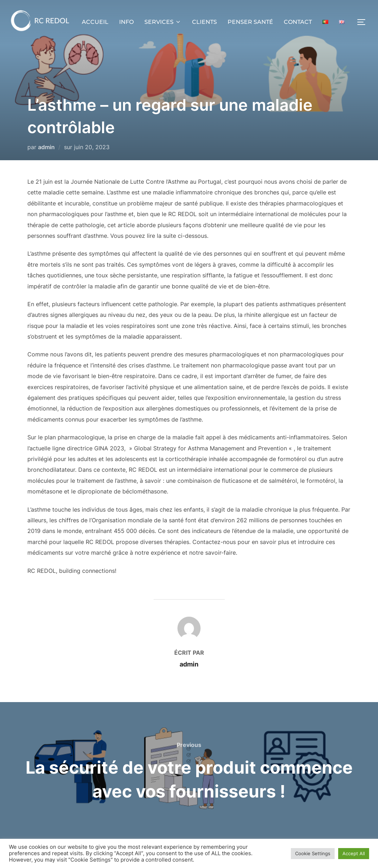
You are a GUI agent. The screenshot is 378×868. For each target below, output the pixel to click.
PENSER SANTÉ (250, 22)
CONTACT (298, 22)
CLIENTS (204, 22)
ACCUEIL (95, 22)
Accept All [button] (354, 853)
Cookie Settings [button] (313, 853)
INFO (126, 22)
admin (46, 147)
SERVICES (163, 22)
